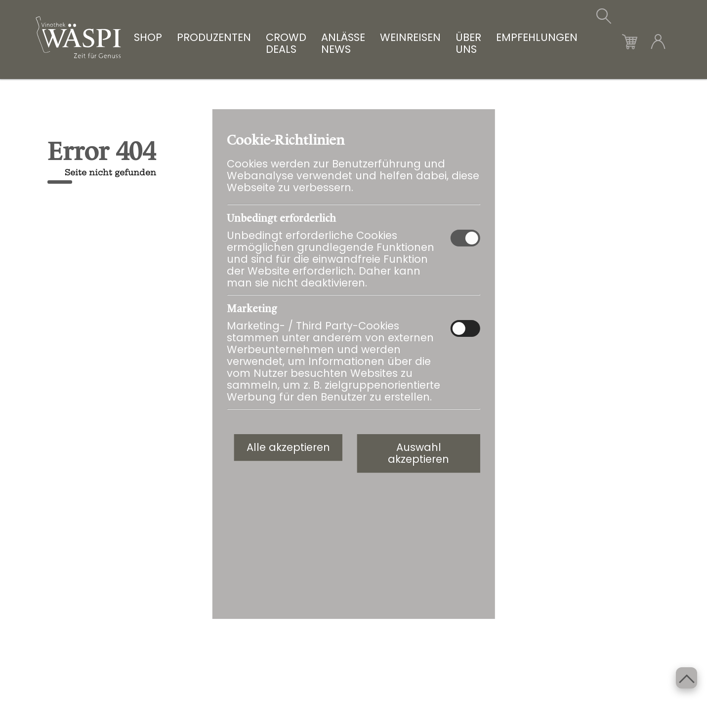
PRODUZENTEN (214, 38)
